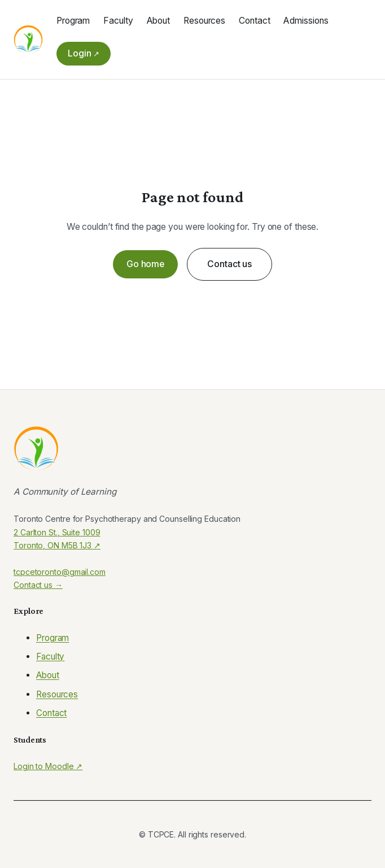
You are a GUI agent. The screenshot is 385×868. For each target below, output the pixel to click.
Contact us (229, 264)
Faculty (50, 657)
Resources (57, 694)
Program (53, 638)
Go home (145, 264)
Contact (51, 713)
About (48, 675)
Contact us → (38, 585)
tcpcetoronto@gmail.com (60, 572)
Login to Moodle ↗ (48, 766)
